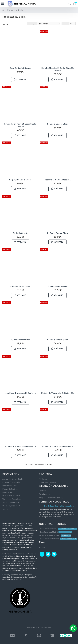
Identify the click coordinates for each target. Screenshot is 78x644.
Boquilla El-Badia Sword (20, 180)
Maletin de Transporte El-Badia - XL (58, 393)
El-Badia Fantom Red (20, 340)
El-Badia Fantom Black (58, 233)
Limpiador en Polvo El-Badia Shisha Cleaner (20, 125)
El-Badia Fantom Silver (58, 340)
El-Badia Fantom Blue (58, 286)
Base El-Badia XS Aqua (20, 68)
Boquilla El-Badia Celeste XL (58, 180)
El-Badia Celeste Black (58, 124)
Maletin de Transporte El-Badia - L (20, 393)
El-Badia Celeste (20, 233)
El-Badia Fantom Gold (20, 286)
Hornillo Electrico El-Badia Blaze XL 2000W (58, 69)
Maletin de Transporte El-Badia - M (58, 447)
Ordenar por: (32, 24)
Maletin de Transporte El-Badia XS (20, 447)
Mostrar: (65, 24)
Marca (10, 10)
